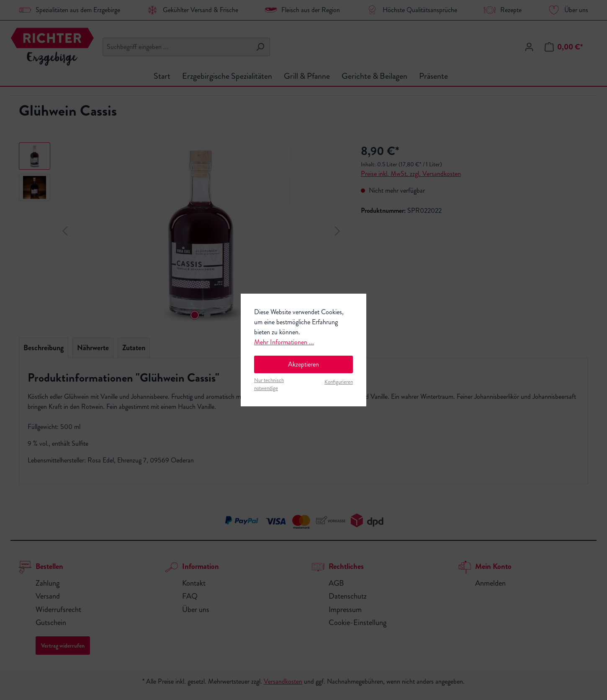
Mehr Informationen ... (284, 342)
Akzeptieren (303, 364)
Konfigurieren (339, 382)
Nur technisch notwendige (269, 384)
